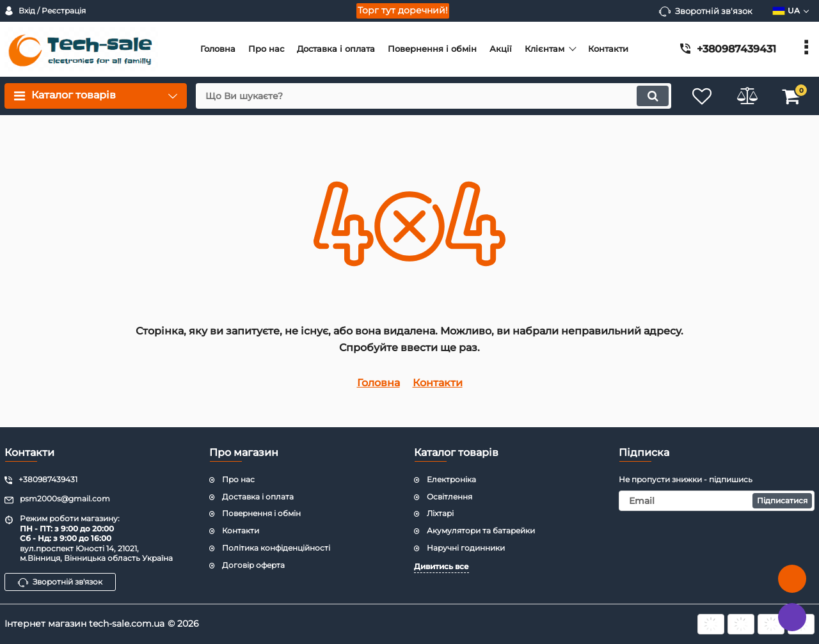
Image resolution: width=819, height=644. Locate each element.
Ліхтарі (440, 513)
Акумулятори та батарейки (481, 530)
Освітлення (449, 497)
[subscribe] (717, 501)
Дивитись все (441, 566)
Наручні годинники (466, 548)
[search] (433, 96)
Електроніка (451, 479)
